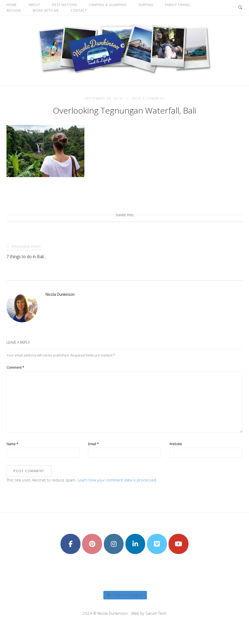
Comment (15, 367)
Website (176, 444)
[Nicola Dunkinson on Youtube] (179, 544)
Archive (14, 10)
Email (93, 444)
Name (12, 444)
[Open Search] (240, 8)
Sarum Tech (156, 613)
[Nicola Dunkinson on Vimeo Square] (157, 544)
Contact (79, 10)
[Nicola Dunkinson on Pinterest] (92, 544)
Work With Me (46, 10)
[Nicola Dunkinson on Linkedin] (135, 544)
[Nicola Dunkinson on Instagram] (114, 544)
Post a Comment (148, 98)
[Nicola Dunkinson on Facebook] (70, 544)
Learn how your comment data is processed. (117, 480)
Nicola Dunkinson (60, 294)
